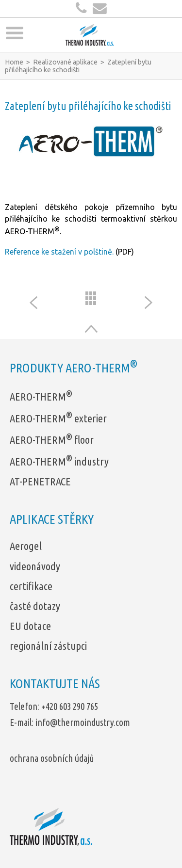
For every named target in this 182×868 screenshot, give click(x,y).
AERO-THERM (41, 396)
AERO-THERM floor (52, 440)
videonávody (35, 566)
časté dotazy (35, 606)
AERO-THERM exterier (58, 418)
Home (14, 62)
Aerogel (26, 546)
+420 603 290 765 (70, 707)
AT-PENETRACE (40, 481)
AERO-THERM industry (59, 461)
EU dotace (30, 626)
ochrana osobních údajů (52, 758)
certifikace (31, 586)
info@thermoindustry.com (83, 723)
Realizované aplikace (65, 62)
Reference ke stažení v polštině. (59, 252)
